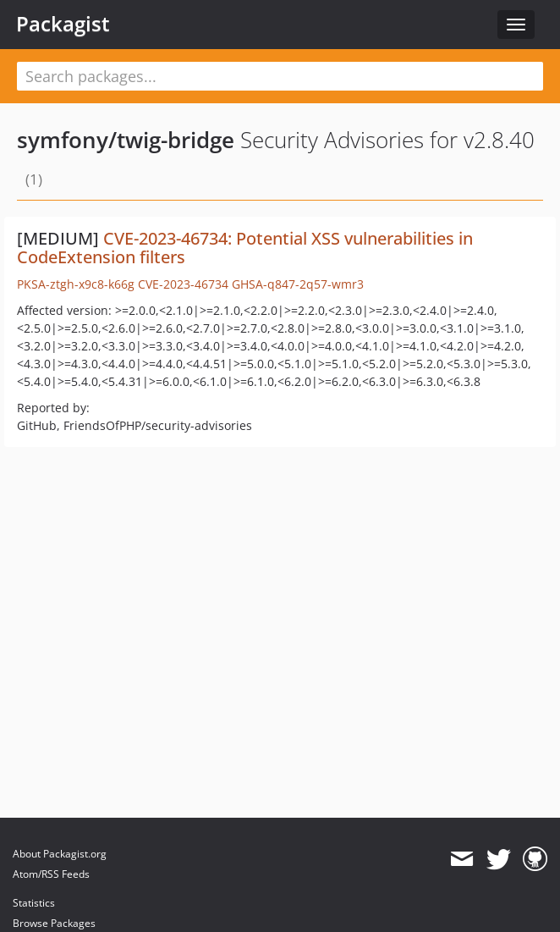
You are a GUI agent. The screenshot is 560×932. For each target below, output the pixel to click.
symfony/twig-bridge (126, 140)
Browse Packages (54, 923)
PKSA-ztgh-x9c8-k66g (76, 284)
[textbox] (280, 76)
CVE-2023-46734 (183, 284)
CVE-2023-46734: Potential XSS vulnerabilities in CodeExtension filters (245, 248)
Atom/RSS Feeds (51, 874)
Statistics (34, 903)
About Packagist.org (60, 854)
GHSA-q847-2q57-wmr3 (298, 284)
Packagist (63, 24)
